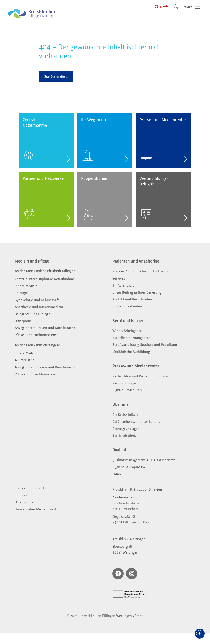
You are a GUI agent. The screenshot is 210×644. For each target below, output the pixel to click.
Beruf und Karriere (129, 320)
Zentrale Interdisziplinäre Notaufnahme (45, 279)
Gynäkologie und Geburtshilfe (38, 300)
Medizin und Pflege (32, 261)
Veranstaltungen (125, 383)
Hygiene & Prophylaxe (129, 467)
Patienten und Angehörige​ (136, 261)
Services (119, 278)
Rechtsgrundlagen (126, 428)
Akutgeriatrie (25, 360)
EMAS (117, 474)
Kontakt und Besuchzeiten (132, 299)
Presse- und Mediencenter (136, 366)
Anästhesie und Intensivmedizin (39, 307)
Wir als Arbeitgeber (127, 331)
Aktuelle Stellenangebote (131, 338)
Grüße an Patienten (127, 306)
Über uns (120, 404)
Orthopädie (23, 321)
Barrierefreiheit (124, 435)
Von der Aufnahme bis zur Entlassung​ (141, 271)
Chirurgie (22, 293)
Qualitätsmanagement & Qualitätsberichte (144, 460)
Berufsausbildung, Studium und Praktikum (145, 344)
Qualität (119, 449)
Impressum (23, 495)
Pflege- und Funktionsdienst (36, 335)
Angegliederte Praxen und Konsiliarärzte (45, 328)
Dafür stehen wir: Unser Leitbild (136, 421)
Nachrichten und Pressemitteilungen (140, 376)
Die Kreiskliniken (126, 414)
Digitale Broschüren (127, 390)
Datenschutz (24, 502)
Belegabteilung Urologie (33, 314)
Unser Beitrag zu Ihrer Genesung (137, 292)
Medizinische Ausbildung (131, 351)
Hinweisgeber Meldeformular (37, 509)
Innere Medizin (26, 286)
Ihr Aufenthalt (123, 285)
